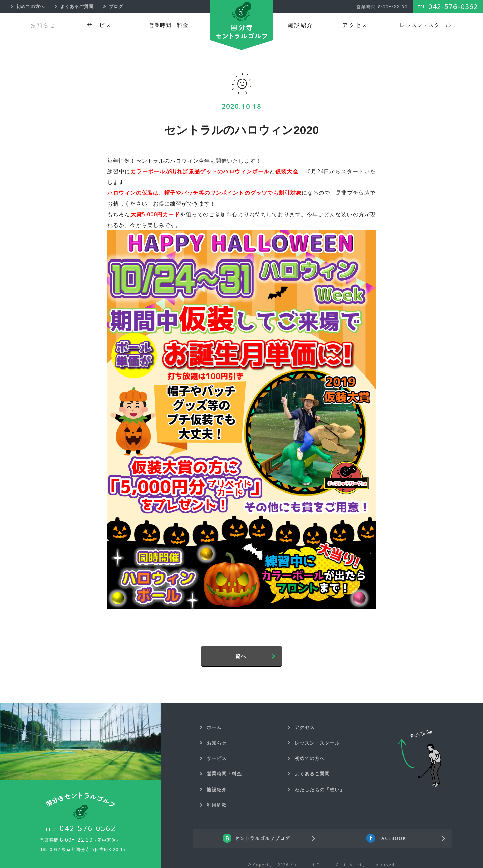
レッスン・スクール (425, 25)
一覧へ (238, 656)
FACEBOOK (392, 838)
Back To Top (419, 759)
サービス (99, 25)
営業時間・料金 (169, 25)
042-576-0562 (88, 828)
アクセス (355, 25)
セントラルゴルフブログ (262, 838)
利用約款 (217, 805)
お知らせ (43, 25)
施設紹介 (301, 25)
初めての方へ (310, 758)
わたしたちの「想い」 (320, 789)
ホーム (214, 727)
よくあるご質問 (312, 774)
